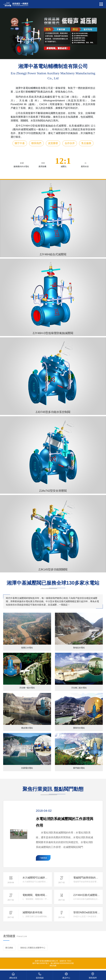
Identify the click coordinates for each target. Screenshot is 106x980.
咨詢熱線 (40, 975)
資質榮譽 (53, 143)
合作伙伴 (70, 143)
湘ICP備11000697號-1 (41, 963)
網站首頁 (13, 975)
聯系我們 (36, 143)
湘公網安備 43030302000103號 (62, 963)
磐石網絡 (9, 948)
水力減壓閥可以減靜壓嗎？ (37, 878)
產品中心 (66, 975)
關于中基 (20, 143)
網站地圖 (53, 966)
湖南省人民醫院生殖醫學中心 (33, 948)
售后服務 (86, 143)
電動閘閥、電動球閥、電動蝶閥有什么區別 (46, 895)
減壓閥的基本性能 (32, 912)
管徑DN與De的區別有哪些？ (89, 912)
